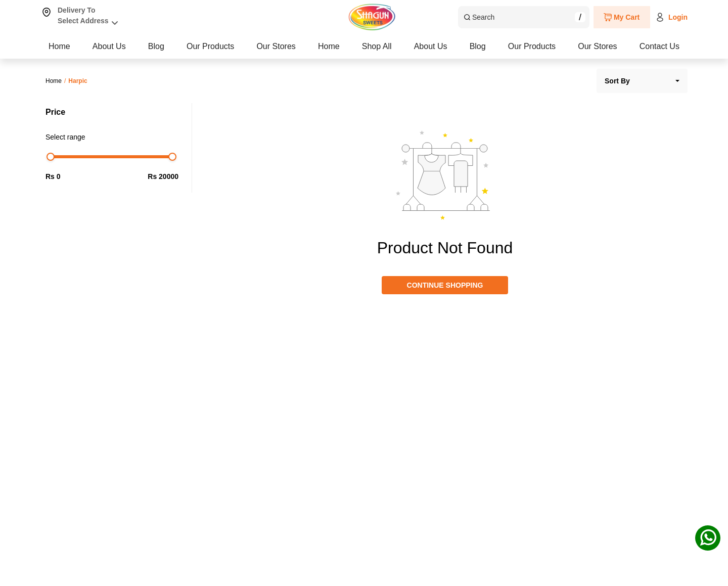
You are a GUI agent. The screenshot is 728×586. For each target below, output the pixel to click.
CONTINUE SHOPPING (445, 285)
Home (59, 46)
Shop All (152, 46)
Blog (343, 46)
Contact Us (659, 46)
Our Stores (552, 46)
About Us (251, 46)
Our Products (442, 46)
